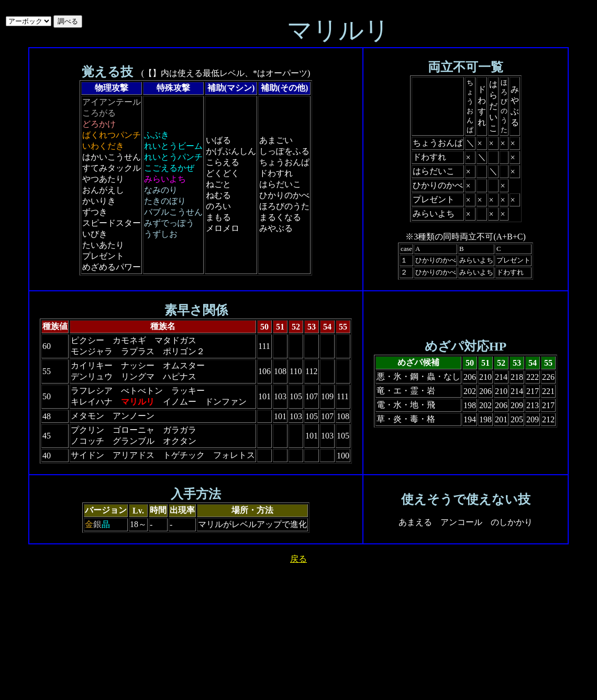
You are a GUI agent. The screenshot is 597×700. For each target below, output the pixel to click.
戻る (298, 559)
